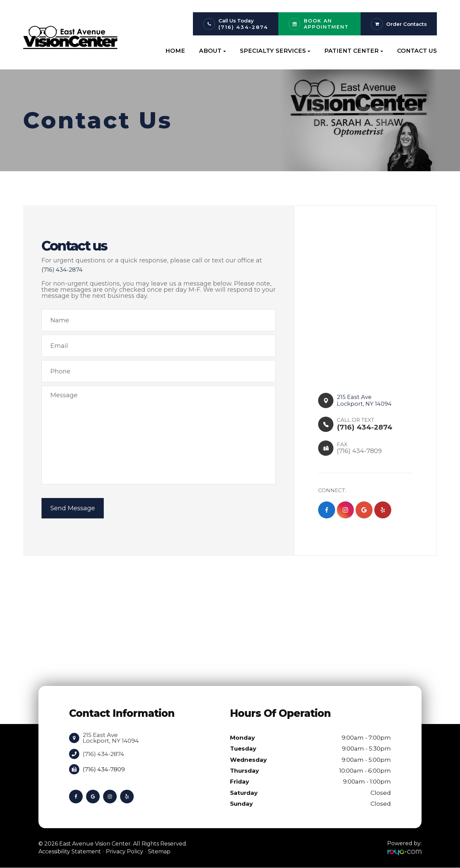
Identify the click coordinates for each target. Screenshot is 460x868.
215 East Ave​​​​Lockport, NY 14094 (366, 400)
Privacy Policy (125, 851)
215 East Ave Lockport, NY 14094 (111, 738)
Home (175, 51)
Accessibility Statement (70, 851)
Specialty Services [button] (275, 51)
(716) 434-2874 (243, 27)
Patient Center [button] (354, 51)
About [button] (212, 51)
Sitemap (159, 851)
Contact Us (417, 51)
